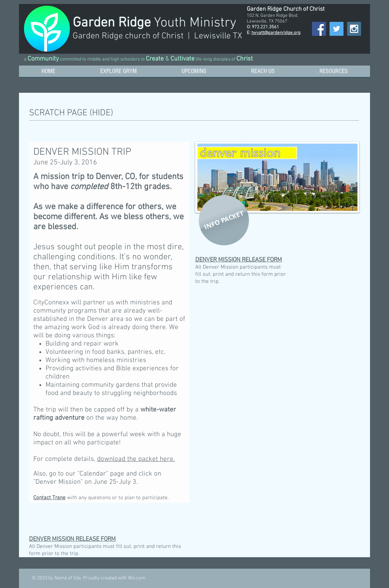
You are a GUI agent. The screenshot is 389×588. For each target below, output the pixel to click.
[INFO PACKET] (224, 220)
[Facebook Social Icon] (319, 29)
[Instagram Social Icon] (354, 29)
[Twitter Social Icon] (337, 29)
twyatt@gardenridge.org (276, 33)
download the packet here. (136, 459)
